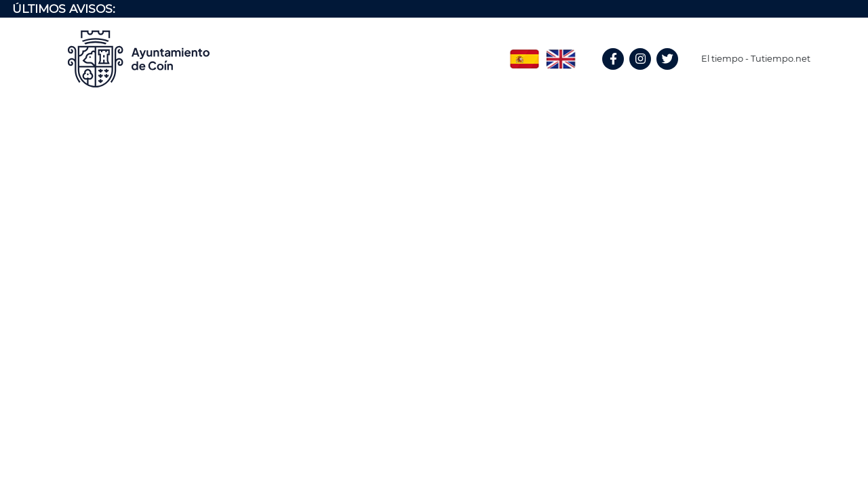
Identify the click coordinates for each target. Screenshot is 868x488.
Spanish (524, 54)
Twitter (669, 74)
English (561, 54)
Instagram (647, 74)
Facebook (619, 74)
